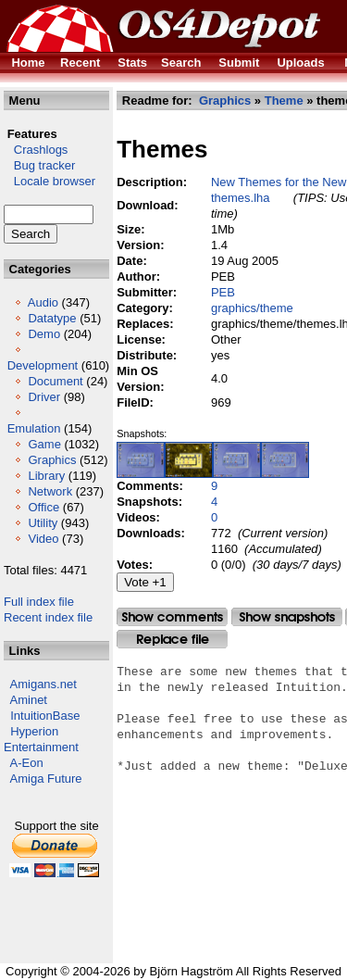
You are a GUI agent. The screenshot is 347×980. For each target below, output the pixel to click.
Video (43, 539)
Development (43, 365)
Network (50, 491)
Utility (43, 523)
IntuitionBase (45, 716)
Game (44, 444)
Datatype (52, 318)
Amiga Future (46, 779)
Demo (44, 334)
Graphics (52, 460)
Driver (44, 397)
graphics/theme (252, 308)
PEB (223, 292)
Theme (284, 101)
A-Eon (27, 763)
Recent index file (48, 617)
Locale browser (50, 181)
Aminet (29, 700)
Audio (43, 302)
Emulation (34, 428)
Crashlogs (36, 150)
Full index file (39, 602)
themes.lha (241, 198)
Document (55, 381)
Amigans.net (43, 684)
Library (46, 476)
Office (43, 507)
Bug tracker (39, 165)
